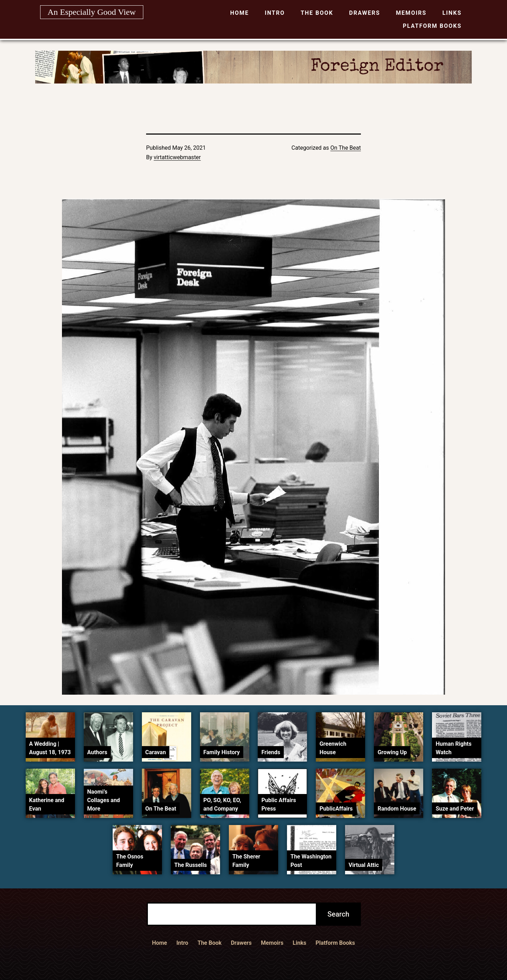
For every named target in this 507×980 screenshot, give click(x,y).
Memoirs (411, 13)
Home (240, 13)
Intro (275, 13)
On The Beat (346, 148)
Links (452, 13)
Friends (271, 752)
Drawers (365, 13)
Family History (222, 752)
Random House (397, 809)
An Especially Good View (92, 12)
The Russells (190, 865)
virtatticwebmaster (177, 157)
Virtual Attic (364, 865)
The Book (317, 13)
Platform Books (432, 26)
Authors (97, 752)
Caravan (156, 752)
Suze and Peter (455, 809)
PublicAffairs (336, 809)
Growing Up (392, 752)
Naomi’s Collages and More (104, 800)
